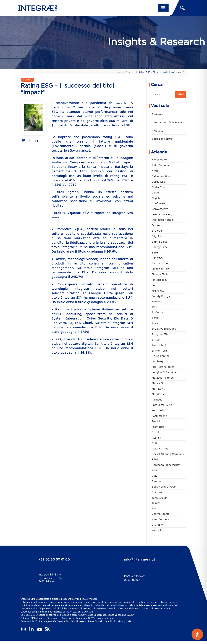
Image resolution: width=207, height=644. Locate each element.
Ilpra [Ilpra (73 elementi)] (155, 323)
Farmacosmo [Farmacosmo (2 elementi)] (160, 263)
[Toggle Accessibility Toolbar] (197, 634)
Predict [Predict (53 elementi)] (156, 421)
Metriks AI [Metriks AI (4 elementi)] (158, 389)
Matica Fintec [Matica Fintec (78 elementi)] (160, 383)
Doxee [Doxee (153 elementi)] (156, 225)
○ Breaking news (162, 139)
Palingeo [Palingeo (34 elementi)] (157, 400)
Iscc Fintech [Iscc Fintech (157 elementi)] (159, 345)
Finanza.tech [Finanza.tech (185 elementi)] (160, 274)
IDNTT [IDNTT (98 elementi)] (156, 318)
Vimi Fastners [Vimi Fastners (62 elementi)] (160, 519)
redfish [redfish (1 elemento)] (156, 438)
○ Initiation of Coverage (167, 122)
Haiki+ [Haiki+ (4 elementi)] (156, 301)
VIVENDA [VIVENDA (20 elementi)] (158, 525)
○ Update (157, 131)
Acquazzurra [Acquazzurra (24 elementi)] (159, 160)
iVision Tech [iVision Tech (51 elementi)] (159, 351)
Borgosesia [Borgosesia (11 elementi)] (159, 182)
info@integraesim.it (140, 560)
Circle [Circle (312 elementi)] (155, 193)
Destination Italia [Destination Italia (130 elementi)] (163, 220)
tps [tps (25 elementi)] (154, 508)
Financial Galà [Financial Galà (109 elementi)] (160, 269)
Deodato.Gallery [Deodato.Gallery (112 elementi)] (162, 214)
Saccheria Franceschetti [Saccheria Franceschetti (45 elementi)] (167, 465)
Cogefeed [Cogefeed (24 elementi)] (158, 198)
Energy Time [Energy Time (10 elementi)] (160, 247)
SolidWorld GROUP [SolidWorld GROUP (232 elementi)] (164, 487)
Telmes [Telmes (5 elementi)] (156, 503)
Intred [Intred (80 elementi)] (156, 340)
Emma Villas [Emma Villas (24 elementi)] (160, 242)
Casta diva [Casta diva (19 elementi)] (158, 187)
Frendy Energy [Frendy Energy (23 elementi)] (161, 296)
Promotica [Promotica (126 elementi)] (158, 427)
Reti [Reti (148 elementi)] (154, 443)
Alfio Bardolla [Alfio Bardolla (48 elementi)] (160, 165)
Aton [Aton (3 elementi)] (155, 171)
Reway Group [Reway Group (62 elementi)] (160, 448)
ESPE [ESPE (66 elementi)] (155, 252)
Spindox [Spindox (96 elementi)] (157, 492)
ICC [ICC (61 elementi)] (154, 307)
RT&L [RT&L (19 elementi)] (155, 459)
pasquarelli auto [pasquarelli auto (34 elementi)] (162, 405)
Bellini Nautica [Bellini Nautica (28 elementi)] (161, 176)
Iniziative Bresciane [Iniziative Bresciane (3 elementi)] (164, 329)
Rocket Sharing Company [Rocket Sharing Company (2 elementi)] (168, 454)
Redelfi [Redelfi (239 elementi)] (156, 432)
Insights (130, 72)
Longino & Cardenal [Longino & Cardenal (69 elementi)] (164, 372)
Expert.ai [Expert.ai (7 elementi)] (158, 258)
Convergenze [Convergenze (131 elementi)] (160, 209)
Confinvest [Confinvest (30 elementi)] (158, 203)
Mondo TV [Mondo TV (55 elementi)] (158, 394)
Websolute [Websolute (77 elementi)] (158, 530)
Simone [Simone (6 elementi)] (157, 481)
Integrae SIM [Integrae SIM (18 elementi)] (160, 334)
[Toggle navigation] (163, 8)
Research (157, 114)
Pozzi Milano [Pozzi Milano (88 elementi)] (159, 416)
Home (119, 72)
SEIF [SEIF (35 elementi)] (155, 470)
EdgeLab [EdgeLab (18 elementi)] (157, 236)
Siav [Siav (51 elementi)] (154, 476)
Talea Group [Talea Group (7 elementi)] (159, 498)
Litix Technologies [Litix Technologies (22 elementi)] (163, 367)
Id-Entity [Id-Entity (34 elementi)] (157, 312)
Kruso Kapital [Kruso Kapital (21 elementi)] (160, 356)
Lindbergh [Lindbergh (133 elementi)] (158, 361)
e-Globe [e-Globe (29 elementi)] (157, 231)
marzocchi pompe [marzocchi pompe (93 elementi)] (163, 378)
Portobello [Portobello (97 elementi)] (158, 410)
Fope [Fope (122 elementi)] (155, 285)
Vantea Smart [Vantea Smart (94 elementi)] (161, 514)
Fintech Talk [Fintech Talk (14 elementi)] (159, 280)
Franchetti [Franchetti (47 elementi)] (158, 291)
